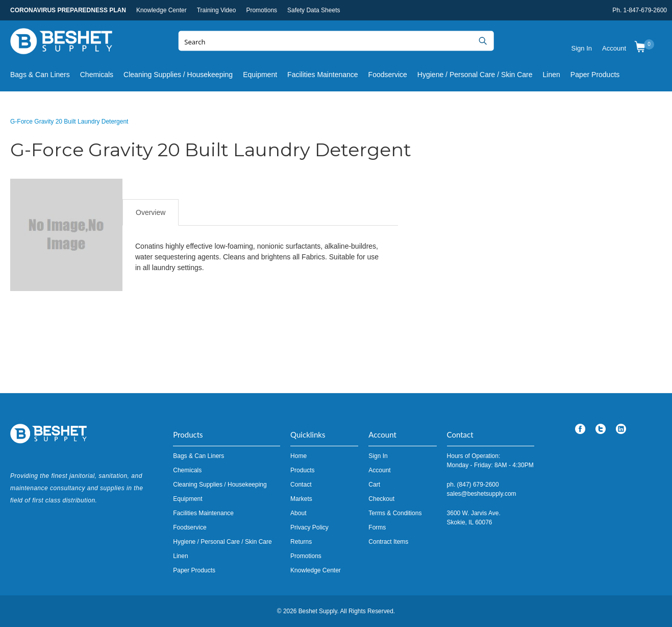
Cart (374, 485)
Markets (301, 499)
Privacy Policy (309, 527)
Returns (301, 542)
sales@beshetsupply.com (482, 494)
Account (614, 48)
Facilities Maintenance (323, 75)
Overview (151, 212)
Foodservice (388, 75)
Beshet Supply (61, 43)
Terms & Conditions (395, 513)
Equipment (260, 75)
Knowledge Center (161, 10)
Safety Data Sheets (314, 10)
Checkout (381, 499)
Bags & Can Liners (40, 75)
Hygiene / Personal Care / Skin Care (475, 75)
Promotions (262, 10)
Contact (301, 485)
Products (302, 470)
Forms (377, 527)
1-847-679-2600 (645, 10)
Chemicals (97, 75)
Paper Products (595, 75)
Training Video (217, 10)
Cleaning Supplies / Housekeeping (178, 75)
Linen (552, 75)
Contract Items (388, 542)
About (298, 513)
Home (298, 456)
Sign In (582, 48)
